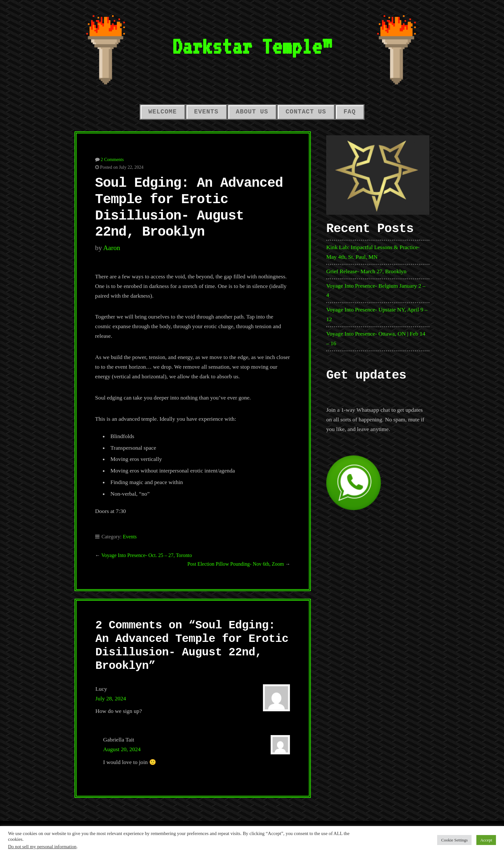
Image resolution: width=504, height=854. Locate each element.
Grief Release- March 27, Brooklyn (366, 271)
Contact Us (306, 112)
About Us (252, 112)
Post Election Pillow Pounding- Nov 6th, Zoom (236, 564)
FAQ (350, 112)
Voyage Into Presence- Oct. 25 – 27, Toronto (147, 555)
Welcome (162, 112)
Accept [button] (486, 840)
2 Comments (112, 159)
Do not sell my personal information (42, 847)
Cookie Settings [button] (454, 840)
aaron (112, 248)
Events (206, 112)
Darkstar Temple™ (252, 46)
